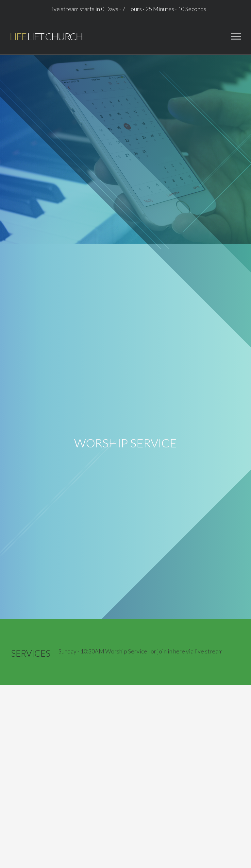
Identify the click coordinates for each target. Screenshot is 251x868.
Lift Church (46, 36)
